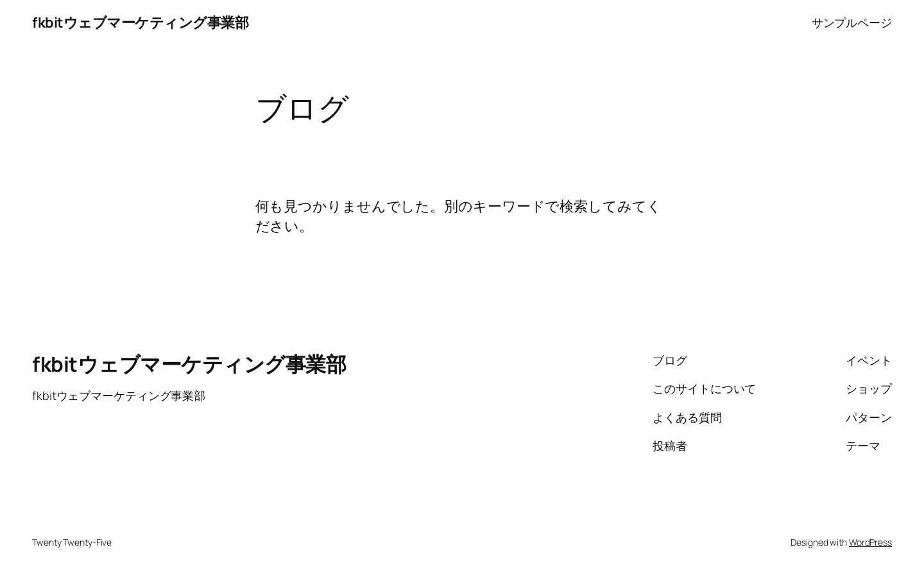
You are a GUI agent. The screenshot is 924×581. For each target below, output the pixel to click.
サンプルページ (852, 22)
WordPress (870, 542)
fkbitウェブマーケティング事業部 (140, 22)
